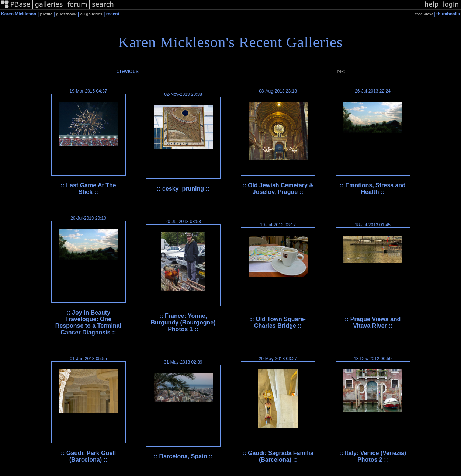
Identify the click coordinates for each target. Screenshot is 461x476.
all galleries (91, 14)
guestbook (66, 14)
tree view (424, 14)
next (341, 71)
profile (46, 14)
